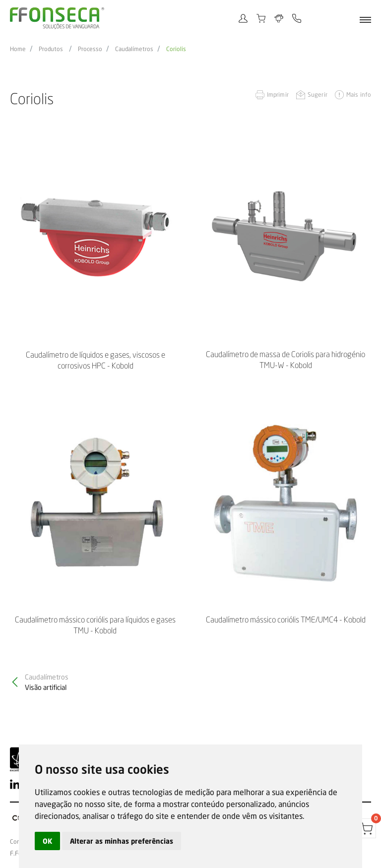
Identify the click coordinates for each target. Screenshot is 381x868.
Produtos (51, 49)
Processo (90, 49)
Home (18, 49)
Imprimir (278, 94)
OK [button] (47, 841)
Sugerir (317, 94)
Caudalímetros (134, 49)
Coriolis (176, 49)
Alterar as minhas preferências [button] (122, 841)
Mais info (359, 94)
